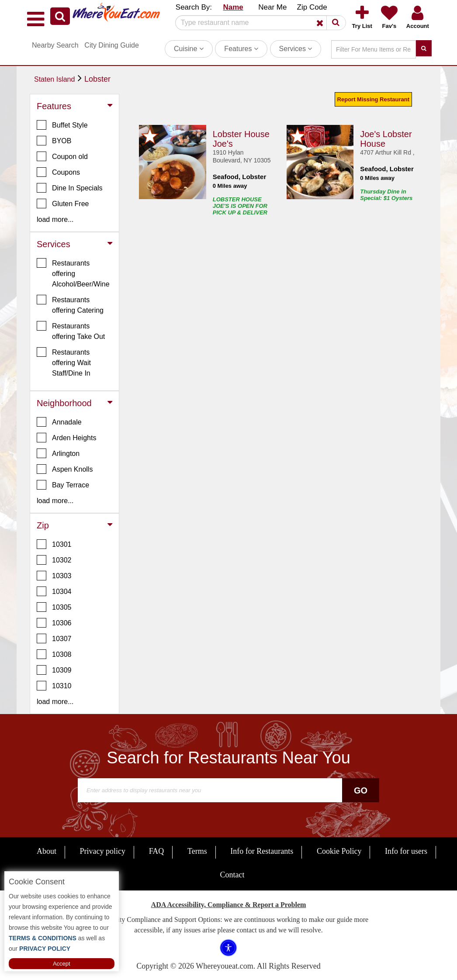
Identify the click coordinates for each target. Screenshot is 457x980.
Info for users (406, 851)
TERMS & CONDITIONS (43, 938)
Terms (197, 851)
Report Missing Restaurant (373, 99)
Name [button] (233, 7)
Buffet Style (62, 125)
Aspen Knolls (65, 469)
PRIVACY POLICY (44, 949)
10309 (54, 670)
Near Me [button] (272, 7)
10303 (54, 576)
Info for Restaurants (262, 851)
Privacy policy (103, 851)
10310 (54, 686)
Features (241, 49)
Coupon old (62, 156)
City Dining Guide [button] (112, 45)
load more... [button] (55, 219)
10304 (54, 591)
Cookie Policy (339, 851)
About (47, 851)
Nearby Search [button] (55, 45)
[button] (60, 16)
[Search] (257, 23)
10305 (54, 607)
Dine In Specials (70, 188)
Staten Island (54, 79)
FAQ (157, 851)
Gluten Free (63, 204)
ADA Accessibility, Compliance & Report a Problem (229, 905)
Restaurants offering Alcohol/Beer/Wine (73, 273)
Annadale (59, 422)
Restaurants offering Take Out (71, 331)
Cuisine (189, 49)
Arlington (58, 453)
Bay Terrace (63, 485)
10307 (54, 638)
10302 (54, 560)
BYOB (54, 141)
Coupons (58, 172)
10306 (54, 623)
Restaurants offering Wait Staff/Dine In (64, 362)
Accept (62, 964)
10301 (54, 544)
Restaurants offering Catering (70, 304)
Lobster (97, 79)
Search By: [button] (194, 7)
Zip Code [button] (312, 7)
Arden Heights (66, 438)
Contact (232, 875)
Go (361, 790)
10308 (54, 654)
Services (296, 49)
